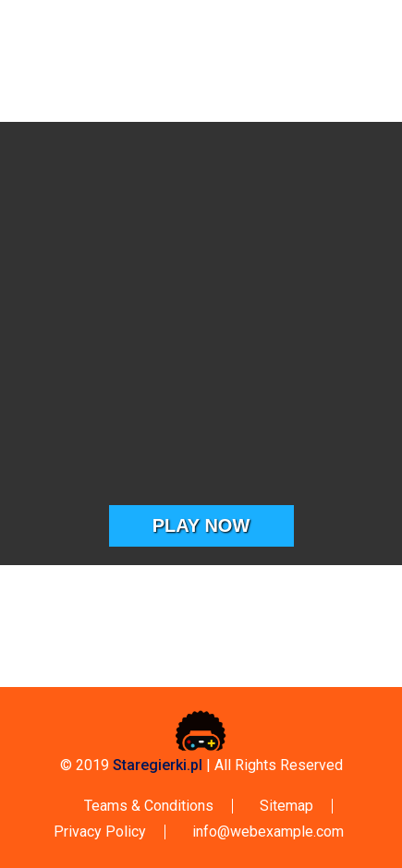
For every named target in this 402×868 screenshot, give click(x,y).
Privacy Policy (100, 832)
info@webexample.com (268, 832)
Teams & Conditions (149, 806)
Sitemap (286, 806)
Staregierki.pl (158, 765)
